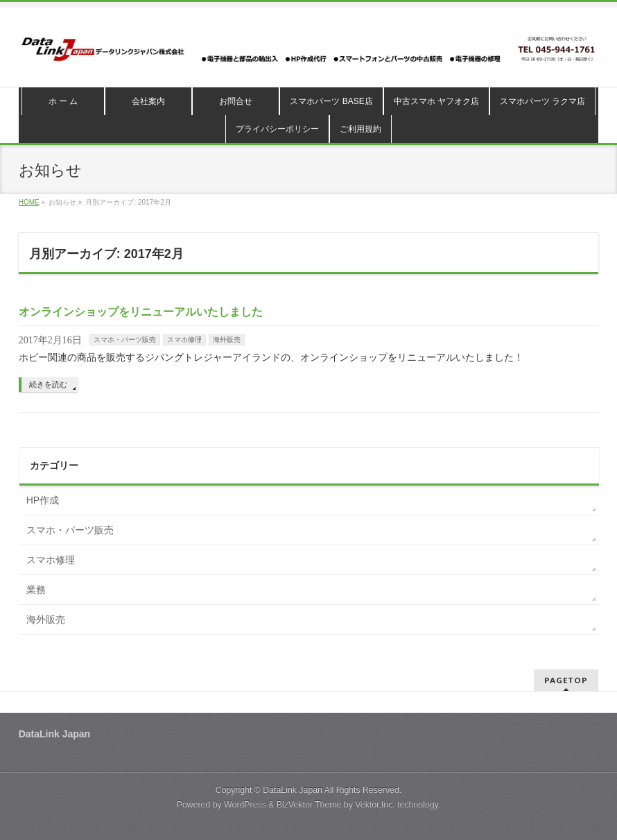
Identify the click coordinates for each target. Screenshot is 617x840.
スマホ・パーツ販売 (125, 340)
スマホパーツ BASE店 (331, 101)
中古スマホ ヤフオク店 (436, 101)
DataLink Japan (293, 790)
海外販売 (227, 340)
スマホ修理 (184, 340)
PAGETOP (566, 680)
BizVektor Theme (309, 805)
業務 (36, 590)
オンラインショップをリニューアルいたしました (141, 312)
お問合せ (236, 101)
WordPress (245, 805)
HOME (29, 202)
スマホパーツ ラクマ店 (542, 101)
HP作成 (43, 500)
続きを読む (48, 384)
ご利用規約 (360, 129)
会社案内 (148, 101)
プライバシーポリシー (277, 129)
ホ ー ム (63, 101)
